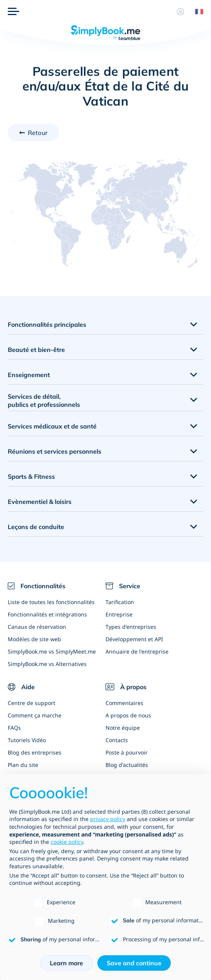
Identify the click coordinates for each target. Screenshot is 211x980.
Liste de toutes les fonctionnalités (51, 602)
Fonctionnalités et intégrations (47, 614)
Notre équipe (123, 728)
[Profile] (180, 12)
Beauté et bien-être (36, 350)
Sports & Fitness (31, 476)
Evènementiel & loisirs (40, 502)
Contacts (117, 740)
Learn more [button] (66, 963)
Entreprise (119, 614)
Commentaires (124, 703)
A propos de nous (128, 715)
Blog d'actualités (127, 765)
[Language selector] (196, 12)
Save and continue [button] (134, 963)
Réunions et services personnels (54, 451)
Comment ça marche (35, 715)
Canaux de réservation (37, 627)
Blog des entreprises (35, 752)
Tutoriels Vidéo (27, 740)
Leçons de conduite (36, 527)
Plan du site (23, 765)
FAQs (14, 728)
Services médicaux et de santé (52, 426)
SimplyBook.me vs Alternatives (47, 664)
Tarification (120, 602)
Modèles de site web (34, 639)
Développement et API (134, 639)
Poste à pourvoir (127, 752)
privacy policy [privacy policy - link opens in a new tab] (108, 819)
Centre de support (31, 703)
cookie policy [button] (67, 842)
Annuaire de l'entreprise (137, 651)
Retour (38, 133)
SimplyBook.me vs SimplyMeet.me (52, 651)
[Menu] (14, 12)
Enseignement (29, 375)
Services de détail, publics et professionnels (44, 400)
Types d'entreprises (131, 627)
